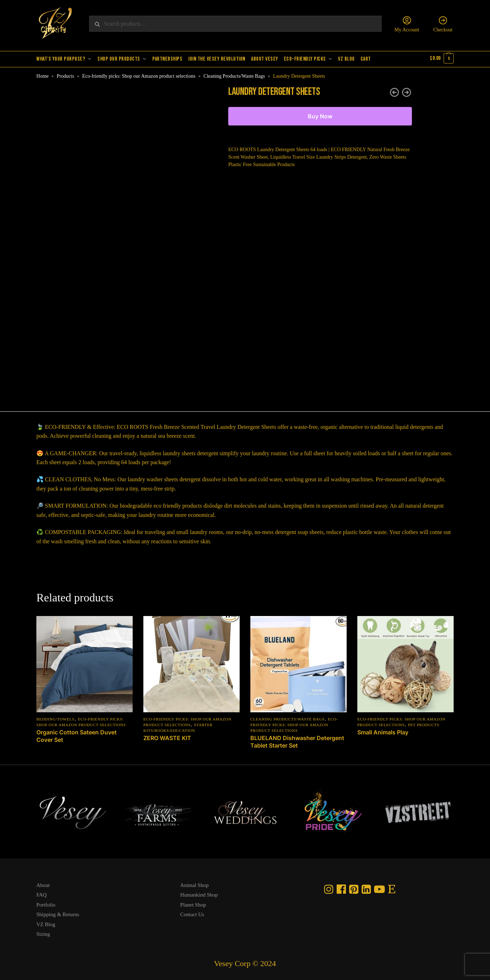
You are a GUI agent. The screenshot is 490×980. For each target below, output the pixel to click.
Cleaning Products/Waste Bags (234, 75)
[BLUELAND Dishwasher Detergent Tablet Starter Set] (298, 663)
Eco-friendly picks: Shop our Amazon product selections (139, 75)
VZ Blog (46, 923)
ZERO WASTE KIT (167, 737)
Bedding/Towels (55, 718)
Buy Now (320, 115)
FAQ (42, 894)
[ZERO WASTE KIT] (192, 663)
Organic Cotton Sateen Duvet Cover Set (76, 735)
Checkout (443, 24)
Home (42, 75)
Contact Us (192, 913)
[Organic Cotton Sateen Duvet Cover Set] (85, 663)
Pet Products (424, 723)
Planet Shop (193, 903)
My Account (407, 24)
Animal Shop (194, 884)
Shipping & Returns (58, 913)
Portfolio (46, 903)
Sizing (43, 933)
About (43, 884)
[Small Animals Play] (405, 663)
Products (65, 75)
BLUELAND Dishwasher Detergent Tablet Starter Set (297, 740)
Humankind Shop (199, 894)
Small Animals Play (383, 731)
